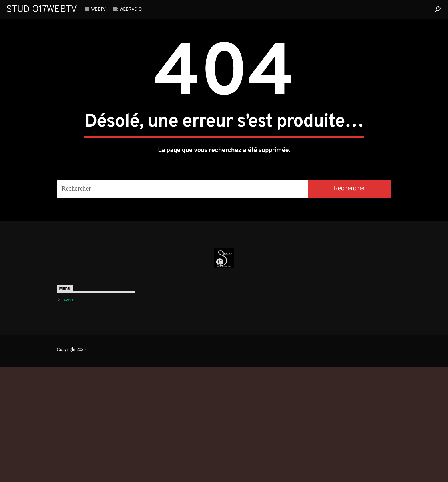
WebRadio (131, 9)
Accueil (69, 416)
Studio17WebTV (42, 10)
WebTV (98, 9)
